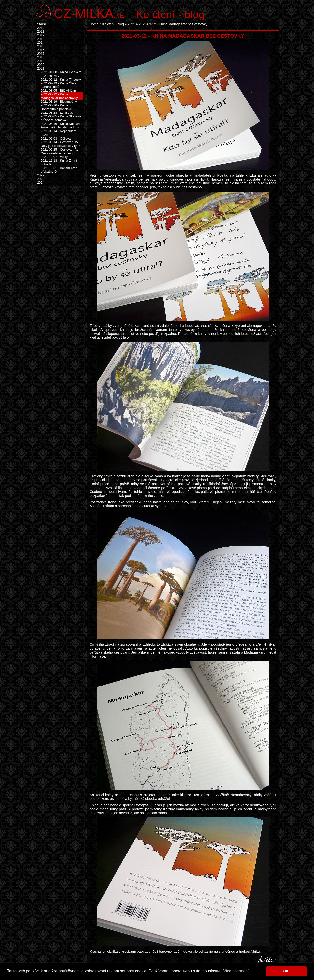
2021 (131, 24)
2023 (41, 179)
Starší (41, 24)
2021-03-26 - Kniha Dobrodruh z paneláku (56, 107)
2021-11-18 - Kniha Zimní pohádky (59, 162)
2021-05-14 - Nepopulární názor (59, 133)
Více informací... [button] (238, 971)
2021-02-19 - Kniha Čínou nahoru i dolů (59, 85)
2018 (41, 57)
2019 (41, 61)
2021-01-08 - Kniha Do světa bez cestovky (61, 74)
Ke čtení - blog (170, 14)
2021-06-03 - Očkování (57, 138)
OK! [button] (286, 971)
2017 (41, 54)
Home (94, 24)
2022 (41, 175)
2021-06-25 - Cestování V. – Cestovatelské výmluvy (61, 151)
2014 (41, 43)
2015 (41, 46)
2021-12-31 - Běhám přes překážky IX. (59, 170)
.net (91, 13)
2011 (41, 32)
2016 (41, 50)
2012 (41, 35)
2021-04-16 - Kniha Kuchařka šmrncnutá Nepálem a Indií (62, 126)
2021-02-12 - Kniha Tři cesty (61, 79)
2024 (41, 183)
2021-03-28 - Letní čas (57, 113)
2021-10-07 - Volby (54, 157)
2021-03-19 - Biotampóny (59, 102)
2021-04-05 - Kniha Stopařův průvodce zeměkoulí (61, 118)
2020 (41, 65)
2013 (41, 39)
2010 (41, 28)
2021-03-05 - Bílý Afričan (58, 91)
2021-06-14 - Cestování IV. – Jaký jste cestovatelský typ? (61, 144)
